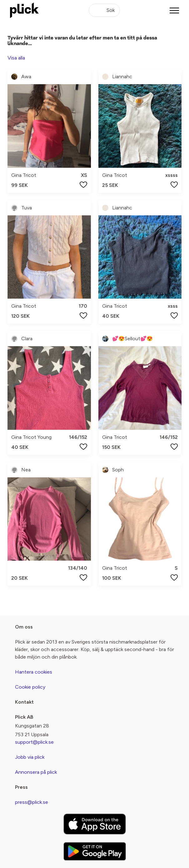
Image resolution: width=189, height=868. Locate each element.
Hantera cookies (34, 672)
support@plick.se (34, 742)
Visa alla (16, 58)
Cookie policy (30, 687)
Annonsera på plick (36, 772)
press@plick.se (32, 802)
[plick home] (24, 10)
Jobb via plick (30, 757)
